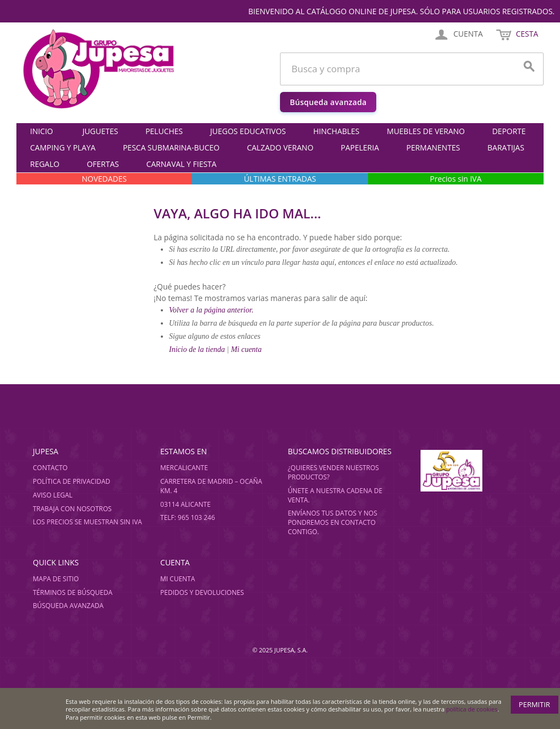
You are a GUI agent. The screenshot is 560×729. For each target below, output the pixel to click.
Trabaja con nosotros (72, 509)
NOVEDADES (104, 179)
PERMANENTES (433, 147)
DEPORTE (509, 131)
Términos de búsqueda (73, 592)
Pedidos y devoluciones (202, 592)
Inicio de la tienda (198, 349)
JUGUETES (100, 131)
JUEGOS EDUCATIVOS (248, 131)
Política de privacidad (72, 481)
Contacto (50, 468)
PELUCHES (164, 131)
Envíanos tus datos (322, 513)
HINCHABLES (337, 131)
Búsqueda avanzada (328, 102)
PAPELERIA (360, 147)
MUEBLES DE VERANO (426, 131)
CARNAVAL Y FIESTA (181, 164)
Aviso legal (53, 495)
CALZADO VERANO (280, 147)
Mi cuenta (246, 349)
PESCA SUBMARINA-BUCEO (171, 147)
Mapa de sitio (56, 579)
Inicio (42, 131)
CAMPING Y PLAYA (63, 147)
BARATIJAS (506, 147)
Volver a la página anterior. (211, 310)
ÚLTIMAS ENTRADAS (280, 179)
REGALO (45, 164)
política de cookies (472, 709)
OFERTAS (103, 164)
